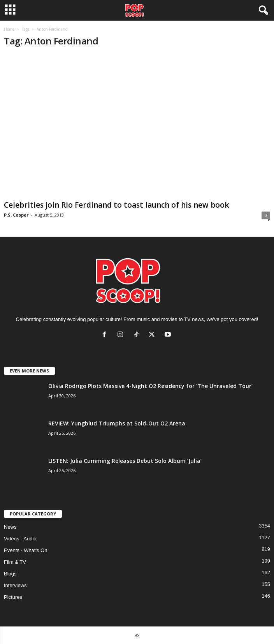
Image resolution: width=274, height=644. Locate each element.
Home (9, 29)
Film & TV (15, 562)
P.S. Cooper (16, 215)
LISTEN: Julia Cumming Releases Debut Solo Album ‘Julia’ (125, 461)
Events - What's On (26, 550)
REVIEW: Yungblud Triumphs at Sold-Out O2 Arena (117, 423)
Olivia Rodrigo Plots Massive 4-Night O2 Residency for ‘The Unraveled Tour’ (150, 386)
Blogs (10, 574)
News (10, 527)
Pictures (13, 597)
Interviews (15, 585)
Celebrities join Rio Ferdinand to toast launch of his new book (116, 205)
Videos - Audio (20, 539)
